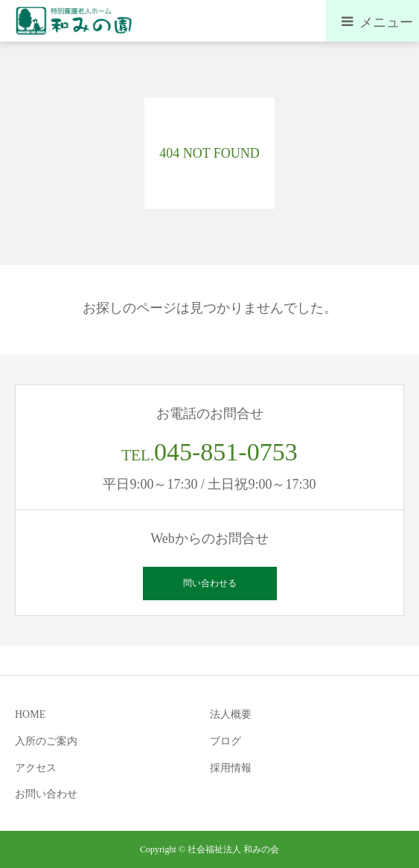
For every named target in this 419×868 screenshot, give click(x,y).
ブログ (226, 741)
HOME (30, 714)
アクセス (36, 768)
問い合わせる (210, 583)
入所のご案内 (46, 741)
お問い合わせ (46, 794)
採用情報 (231, 768)
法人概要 (231, 714)
